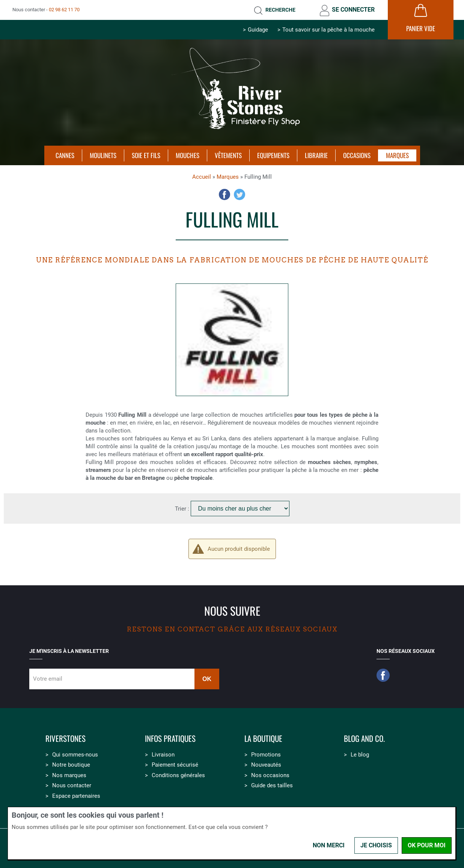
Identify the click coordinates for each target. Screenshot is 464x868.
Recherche (280, 10)
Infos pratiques (170, 739)
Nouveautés (266, 765)
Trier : (183, 509)
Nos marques (69, 775)
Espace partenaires (76, 796)
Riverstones (66, 739)
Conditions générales (178, 775)
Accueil (202, 177)
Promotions (266, 755)
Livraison (163, 755)
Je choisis (376, 845)
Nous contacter (72, 785)
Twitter (240, 194)
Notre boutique (71, 765)
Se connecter (353, 10)
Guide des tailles (272, 785)
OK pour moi (427, 845)
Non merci (329, 845)
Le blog (360, 755)
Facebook (224, 194)
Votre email (48, 679)
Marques (228, 177)
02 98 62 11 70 (64, 10)
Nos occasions (270, 775)
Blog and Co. (364, 739)
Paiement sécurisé (175, 765)
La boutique (263, 739)
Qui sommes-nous (75, 755)
